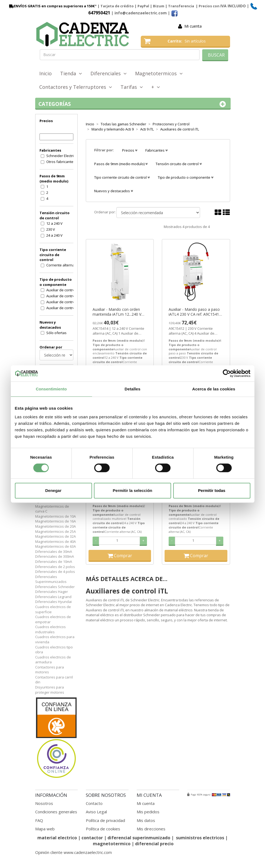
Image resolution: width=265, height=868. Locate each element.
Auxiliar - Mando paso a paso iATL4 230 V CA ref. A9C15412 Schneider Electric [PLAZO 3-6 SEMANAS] (195, 312)
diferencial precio (154, 844)
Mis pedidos (148, 812)
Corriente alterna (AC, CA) (63, 265)
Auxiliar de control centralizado (63, 290)
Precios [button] (130, 150)
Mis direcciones (151, 829)
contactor (92, 838)
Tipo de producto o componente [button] (186, 177)
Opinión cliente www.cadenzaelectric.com (73, 852)
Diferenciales (109, 73)
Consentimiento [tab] (51, 389)
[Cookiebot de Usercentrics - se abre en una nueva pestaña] (227, 373)
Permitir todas (212, 490)
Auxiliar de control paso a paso (63, 308)
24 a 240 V (54, 235)
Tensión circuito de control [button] (179, 164)
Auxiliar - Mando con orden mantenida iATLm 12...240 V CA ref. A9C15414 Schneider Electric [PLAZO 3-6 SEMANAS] (120, 312)
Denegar (53, 490)
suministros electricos (200, 838)
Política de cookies (103, 829)
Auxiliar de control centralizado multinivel (63, 296)
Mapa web (45, 829)
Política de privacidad (105, 820)
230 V (51, 229)
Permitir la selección (133, 490)
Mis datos (146, 820)
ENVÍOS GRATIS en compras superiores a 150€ (51, 6)
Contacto (94, 803)
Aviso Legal (96, 812)
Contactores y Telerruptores (76, 87)
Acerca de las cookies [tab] (214, 389)
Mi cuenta (193, 26)
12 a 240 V (54, 223)
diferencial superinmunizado (139, 838)
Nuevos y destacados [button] (114, 191)
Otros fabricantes (61, 162)
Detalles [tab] (132, 389)
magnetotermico (112, 844)
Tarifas (132, 87)
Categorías (133, 104)
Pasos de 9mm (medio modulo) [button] (121, 164)
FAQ (39, 820)
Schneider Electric (61, 156)
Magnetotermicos (159, 73)
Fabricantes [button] (156, 150)
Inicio (45, 73)
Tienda (71, 73)
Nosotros (44, 803)
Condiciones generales (56, 812)
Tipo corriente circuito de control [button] (122, 177)
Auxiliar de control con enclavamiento (63, 302)
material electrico (57, 838)
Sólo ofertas (56, 333)
